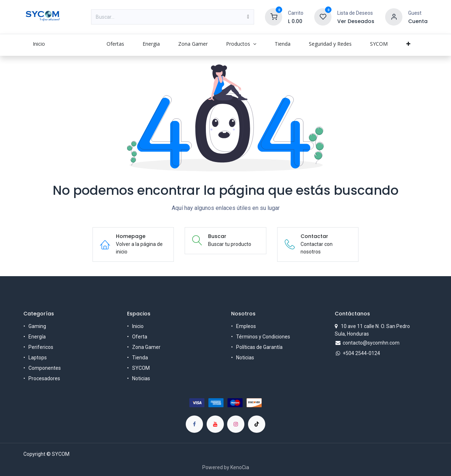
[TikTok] (257, 424)
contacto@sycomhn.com (371, 343)
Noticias (141, 378)
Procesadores (44, 378)
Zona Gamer (146, 347)
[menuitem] (39, 44)
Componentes (45, 368)
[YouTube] (215, 424)
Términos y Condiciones (263, 337)
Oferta (140, 337)
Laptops (38, 358)
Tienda (140, 358)
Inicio (138, 326)
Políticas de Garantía (259, 347)
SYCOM (141, 368)
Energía (37, 337)
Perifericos (41, 347)
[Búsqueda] (248, 17)
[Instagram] (236, 424)
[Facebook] (194, 424)
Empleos (246, 326)
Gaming (37, 326)
